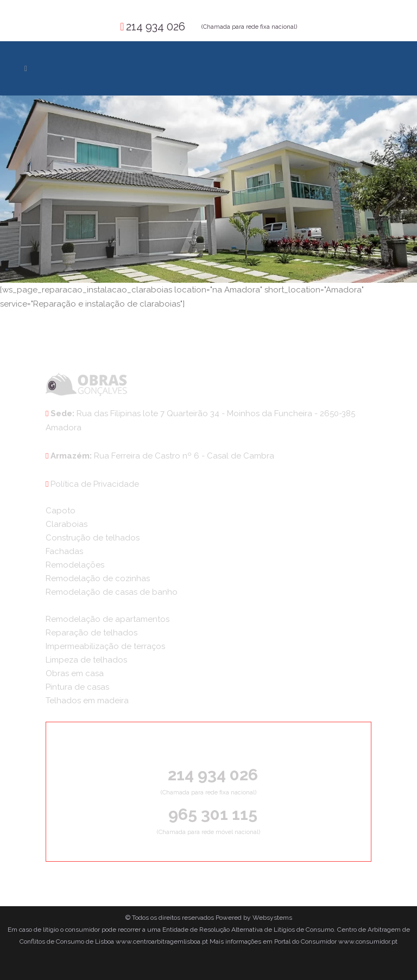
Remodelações (75, 565)
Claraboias (67, 524)
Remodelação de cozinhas (98, 578)
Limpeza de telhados (86, 660)
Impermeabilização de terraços (105, 646)
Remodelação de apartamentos (108, 619)
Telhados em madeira (87, 701)
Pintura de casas (77, 687)
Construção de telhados (93, 538)
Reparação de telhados (91, 633)
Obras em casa (75, 673)
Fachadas (64, 551)
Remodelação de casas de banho (112, 592)
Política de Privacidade (95, 484)
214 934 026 (156, 27)
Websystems (272, 918)
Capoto (61, 511)
